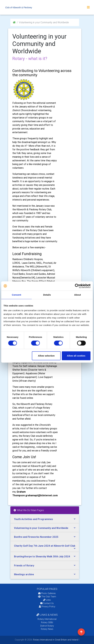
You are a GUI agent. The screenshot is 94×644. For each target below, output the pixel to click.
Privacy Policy (47, 606)
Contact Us (47, 603)
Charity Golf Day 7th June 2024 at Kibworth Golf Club (45, 546)
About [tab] (78, 295)
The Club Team (47, 597)
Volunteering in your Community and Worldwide (41, 528)
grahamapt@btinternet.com (42, 495)
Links (47, 600)
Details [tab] (47, 295)
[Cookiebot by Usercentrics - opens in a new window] (77, 286)
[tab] (45, 519)
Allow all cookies (76, 356)
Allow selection (46, 356)
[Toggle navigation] (88, 7)
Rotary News (47, 629)
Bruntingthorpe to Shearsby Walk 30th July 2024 (42, 556)
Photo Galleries (47, 593)
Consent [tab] (17, 295)
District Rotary (47, 626)
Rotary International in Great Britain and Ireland (55, 640)
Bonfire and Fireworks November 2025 (36, 537)
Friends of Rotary (24, 565)
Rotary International (47, 619)
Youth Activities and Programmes (33, 519)
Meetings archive (24, 574)
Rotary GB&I (47, 622)
